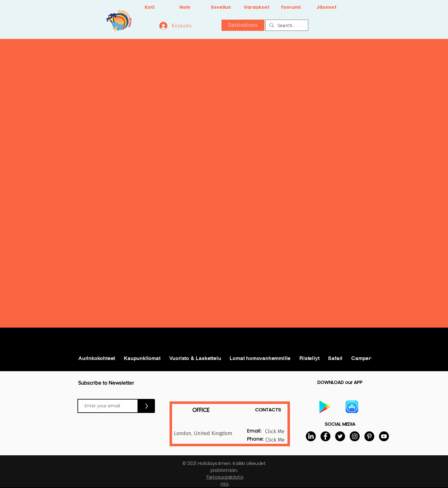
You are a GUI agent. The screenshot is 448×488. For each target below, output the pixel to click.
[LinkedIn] (311, 436)
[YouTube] (384, 436)
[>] (147, 406)
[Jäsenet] (327, 7)
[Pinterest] (369, 436)
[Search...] (286, 26)
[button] (243, 25)
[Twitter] (340, 436)
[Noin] (185, 7)
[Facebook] (325, 436)
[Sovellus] (221, 7)
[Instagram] (355, 436)
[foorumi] (291, 7)
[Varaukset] (257, 7)
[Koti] (149, 7)
